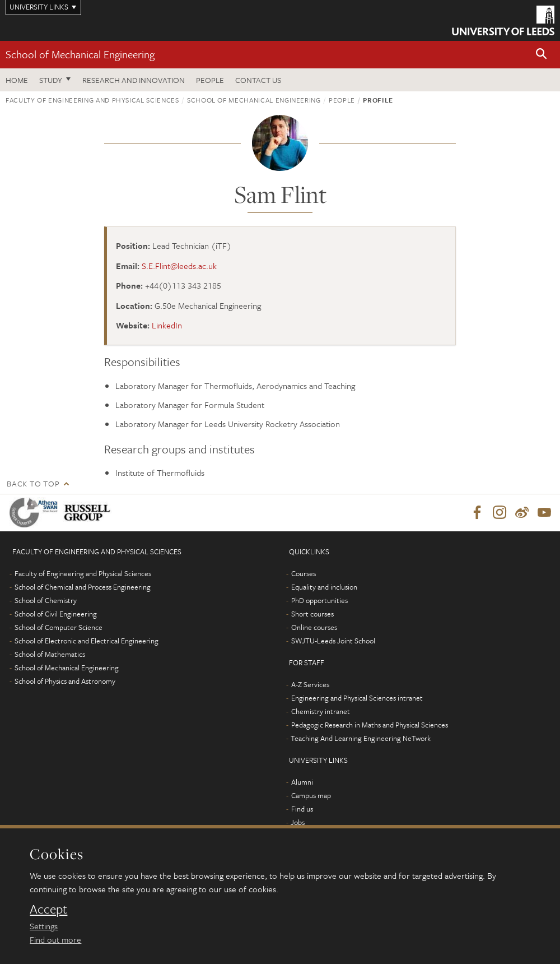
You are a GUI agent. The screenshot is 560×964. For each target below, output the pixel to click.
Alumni (302, 782)
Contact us (258, 80)
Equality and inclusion (324, 587)
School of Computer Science (59, 627)
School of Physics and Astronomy (65, 681)
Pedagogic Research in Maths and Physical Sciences (370, 725)
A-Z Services (310, 684)
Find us (302, 809)
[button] (542, 55)
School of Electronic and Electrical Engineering (87, 641)
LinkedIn (167, 325)
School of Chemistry (46, 600)
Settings (44, 926)
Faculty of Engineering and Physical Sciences (92, 100)
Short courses (312, 614)
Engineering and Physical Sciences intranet (357, 698)
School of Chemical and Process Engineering (83, 587)
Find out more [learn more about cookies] (55, 939)
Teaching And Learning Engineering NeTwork (361, 738)
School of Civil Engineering (56, 614)
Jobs (298, 822)
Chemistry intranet (321, 711)
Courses (304, 573)
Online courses (314, 627)
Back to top (33, 483)
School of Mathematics (50, 654)
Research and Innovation (134, 80)
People (210, 80)
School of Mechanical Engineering (80, 54)
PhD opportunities (319, 600)
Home (17, 80)
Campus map (311, 795)
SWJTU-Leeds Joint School (333, 641)
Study (51, 80)
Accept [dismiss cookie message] (48, 909)
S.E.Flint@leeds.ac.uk (179, 266)
